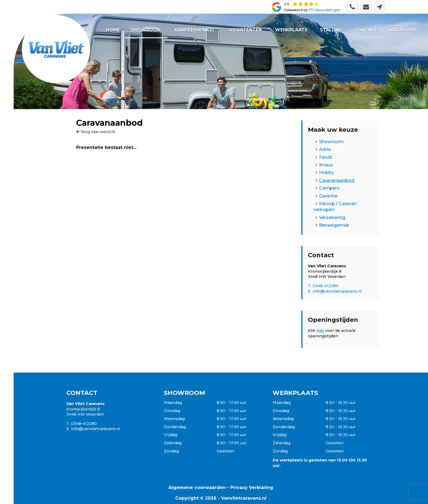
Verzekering (332, 217)
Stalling (331, 30)
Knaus (326, 165)
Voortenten (246, 30)
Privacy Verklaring (252, 487)
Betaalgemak (334, 225)
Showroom (146, 30)
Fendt (326, 157)
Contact (366, 30)
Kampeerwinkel (195, 30)
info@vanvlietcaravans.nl (96, 429)
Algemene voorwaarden (197, 487)
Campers (329, 188)
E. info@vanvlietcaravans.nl (335, 291)
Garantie (328, 196)
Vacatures (403, 30)
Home (113, 30)
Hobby (327, 172)
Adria (325, 149)
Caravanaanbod (337, 180)
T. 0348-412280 (323, 286)
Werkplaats (291, 30)
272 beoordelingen (324, 10)
